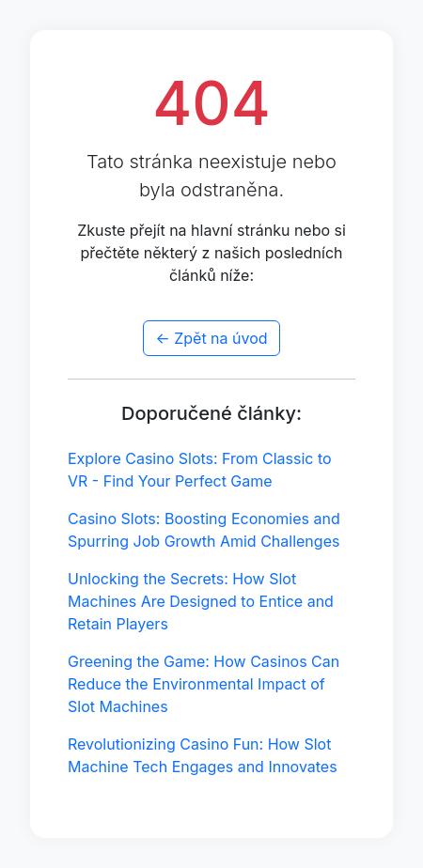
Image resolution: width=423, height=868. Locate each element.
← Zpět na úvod (211, 338)
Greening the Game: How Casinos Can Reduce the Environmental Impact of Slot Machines (204, 684)
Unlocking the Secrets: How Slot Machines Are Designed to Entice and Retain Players (201, 601)
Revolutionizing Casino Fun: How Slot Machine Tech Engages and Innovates (203, 755)
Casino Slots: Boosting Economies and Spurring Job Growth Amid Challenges (204, 530)
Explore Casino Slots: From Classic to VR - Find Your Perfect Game (200, 470)
